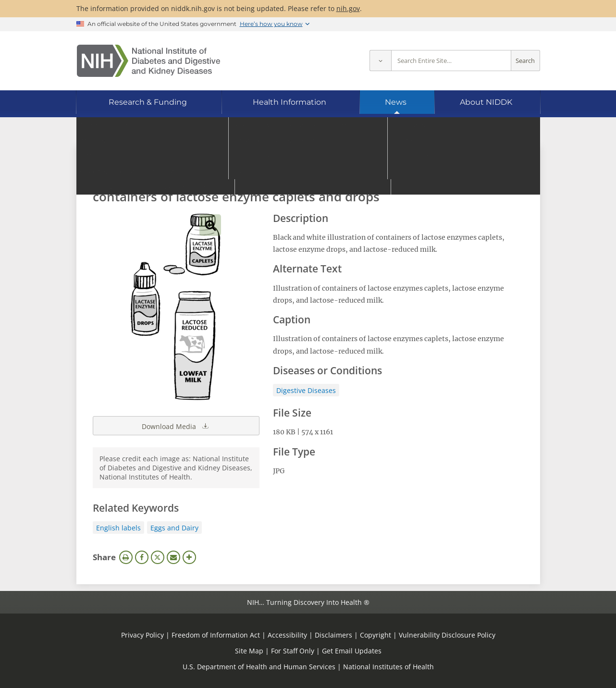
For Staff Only (293, 651)
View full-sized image (210, 225)
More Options (189, 557)
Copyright (376, 635)
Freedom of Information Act (216, 635)
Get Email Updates (352, 651)
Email (173, 557)
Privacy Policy (142, 635)
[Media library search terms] (294, 170)
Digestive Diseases (306, 390)
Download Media (176, 426)
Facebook (142, 557)
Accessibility (287, 635)
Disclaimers (333, 635)
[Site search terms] (451, 61)
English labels (118, 528)
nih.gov (348, 8)
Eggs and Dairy (174, 528)
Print (126, 557)
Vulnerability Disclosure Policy (447, 635)
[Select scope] (380, 61)
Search (525, 61)
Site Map (249, 651)
